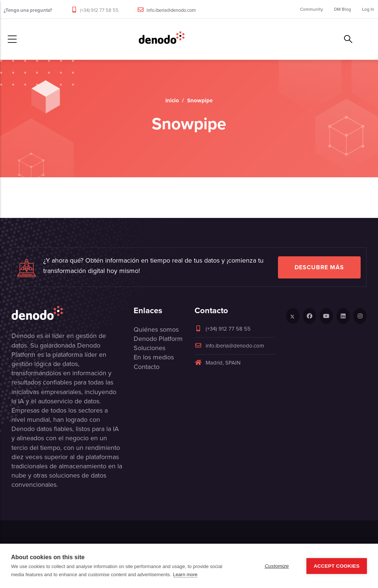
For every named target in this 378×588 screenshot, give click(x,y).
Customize (277, 566)
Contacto (147, 367)
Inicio (172, 100)
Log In (368, 9)
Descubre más (319, 267)
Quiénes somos (156, 329)
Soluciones (150, 348)
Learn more (185, 575)
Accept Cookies (337, 566)
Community (312, 9)
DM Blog (343, 9)
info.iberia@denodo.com (171, 10)
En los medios (154, 357)
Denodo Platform (158, 339)
